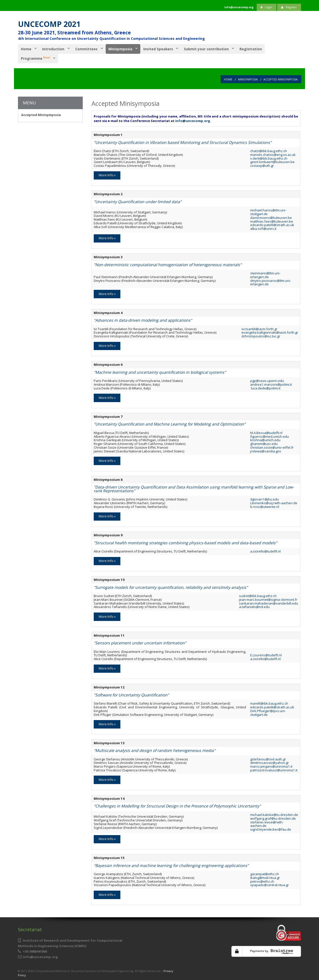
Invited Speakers (160, 49)
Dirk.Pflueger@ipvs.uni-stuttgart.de (268, 712)
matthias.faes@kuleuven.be (272, 220)
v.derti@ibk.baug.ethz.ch (269, 157)
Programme (35, 58)
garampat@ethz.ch (265, 873)
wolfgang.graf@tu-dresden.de (273, 817)
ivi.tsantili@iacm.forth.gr (259, 328)
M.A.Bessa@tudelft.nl (266, 432)
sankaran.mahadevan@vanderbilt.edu (269, 602)
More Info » (107, 174)
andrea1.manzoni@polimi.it (271, 384)
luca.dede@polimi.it (265, 387)
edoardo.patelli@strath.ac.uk (272, 224)
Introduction (54, 49)
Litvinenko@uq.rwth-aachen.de (274, 502)
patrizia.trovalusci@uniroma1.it (274, 769)
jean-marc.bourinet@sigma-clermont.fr (268, 599)
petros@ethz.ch (262, 880)
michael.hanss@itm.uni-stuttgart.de (268, 211)
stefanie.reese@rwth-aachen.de (267, 823)
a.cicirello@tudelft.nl (265, 551)
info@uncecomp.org (193, 120)
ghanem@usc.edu (264, 443)
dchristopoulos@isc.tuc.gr (261, 335)
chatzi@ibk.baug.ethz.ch (269, 150)
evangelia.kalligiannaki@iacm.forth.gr (270, 332)
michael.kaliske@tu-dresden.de (274, 814)
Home (26, 49)
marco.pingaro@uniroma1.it (271, 766)
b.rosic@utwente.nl (265, 506)
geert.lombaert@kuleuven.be (272, 161)
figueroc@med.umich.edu (270, 435)
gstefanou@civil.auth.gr (268, 758)
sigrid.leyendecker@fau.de (271, 829)
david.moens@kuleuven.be (271, 217)
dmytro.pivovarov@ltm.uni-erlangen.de (271, 281)
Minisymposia (122, 49)
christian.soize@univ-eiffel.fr (272, 446)
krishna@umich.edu (265, 439)
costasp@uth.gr (262, 165)
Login (266, 7)
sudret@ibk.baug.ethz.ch (258, 595)
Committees (87, 49)
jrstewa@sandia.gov (266, 450)
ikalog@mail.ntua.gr (265, 877)
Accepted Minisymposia (280, 78)
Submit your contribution (209, 49)
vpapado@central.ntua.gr (270, 884)
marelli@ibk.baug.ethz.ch (269, 703)
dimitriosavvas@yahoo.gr (270, 762)
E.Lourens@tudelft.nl (266, 654)
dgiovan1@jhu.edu (265, 498)
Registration (254, 49)
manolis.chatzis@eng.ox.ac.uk (273, 154)
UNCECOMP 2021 (49, 24)
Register (289, 7)
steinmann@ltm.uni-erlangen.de (265, 274)
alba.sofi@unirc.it (263, 228)
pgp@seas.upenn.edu (267, 380)
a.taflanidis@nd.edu (254, 606)
